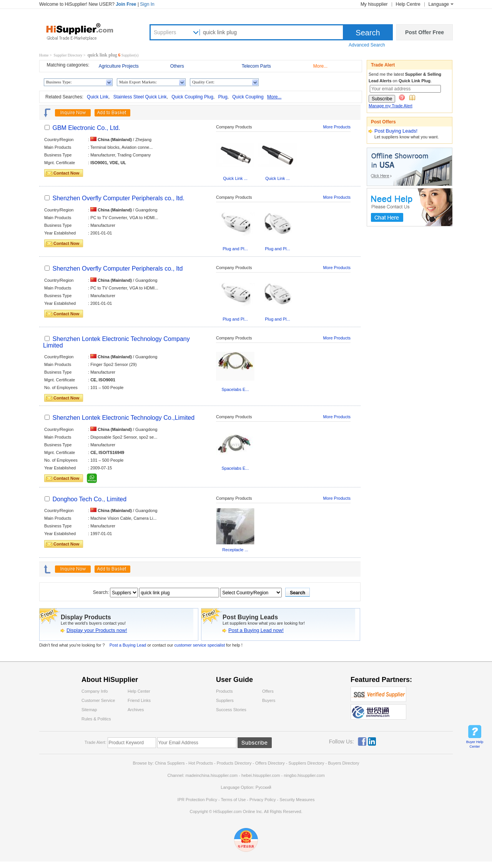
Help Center (139, 691)
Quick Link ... (235, 178)
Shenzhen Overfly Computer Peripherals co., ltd (117, 269)
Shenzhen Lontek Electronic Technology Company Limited (116, 342)
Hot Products (201, 763)
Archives (136, 710)
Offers (268, 691)
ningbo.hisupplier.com (304, 775)
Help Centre (408, 4)
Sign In (147, 4)
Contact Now (66, 173)
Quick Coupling (248, 97)
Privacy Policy (263, 800)
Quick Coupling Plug (192, 97)
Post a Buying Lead (128, 645)
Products (224, 691)
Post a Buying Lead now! (256, 630)
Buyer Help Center (475, 744)
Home (44, 55)
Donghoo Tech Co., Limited (89, 499)
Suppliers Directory (307, 763)
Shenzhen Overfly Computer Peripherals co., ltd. (118, 198)
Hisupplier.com (85, 31)
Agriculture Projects (119, 66)
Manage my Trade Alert (391, 106)
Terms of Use (233, 800)
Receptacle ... (235, 550)
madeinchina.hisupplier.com (212, 775)
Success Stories (231, 710)
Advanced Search (367, 45)
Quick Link (98, 97)
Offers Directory (270, 763)
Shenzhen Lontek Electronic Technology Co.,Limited (123, 418)
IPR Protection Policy (197, 800)
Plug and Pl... (235, 249)
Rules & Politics (96, 719)
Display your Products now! (97, 630)
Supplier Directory (68, 55)
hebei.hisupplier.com (261, 775)
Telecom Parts (256, 66)
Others (177, 66)
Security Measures (297, 800)
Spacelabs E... (235, 389)
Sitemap (89, 710)
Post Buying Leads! (396, 131)
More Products (337, 127)
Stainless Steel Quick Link (140, 97)
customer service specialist (200, 645)
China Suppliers (170, 763)
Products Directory (235, 763)
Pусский (263, 787)
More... (320, 66)
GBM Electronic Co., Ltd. (86, 128)
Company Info (95, 691)
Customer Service (98, 700)
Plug (223, 97)
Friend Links (139, 700)
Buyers (269, 700)
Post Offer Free (425, 32)
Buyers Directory (343, 763)
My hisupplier (374, 4)
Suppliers (165, 32)
